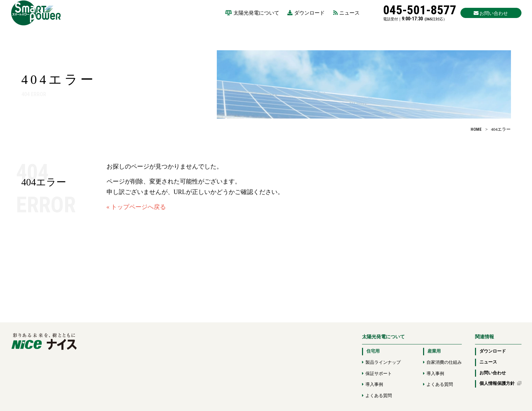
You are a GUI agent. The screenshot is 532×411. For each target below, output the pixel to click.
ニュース (346, 13)
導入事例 (374, 385)
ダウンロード (306, 13)
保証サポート (379, 374)
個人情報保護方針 (500, 383)
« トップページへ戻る (136, 211)
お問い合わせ (493, 373)
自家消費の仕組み (444, 362)
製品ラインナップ (383, 362)
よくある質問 (379, 396)
